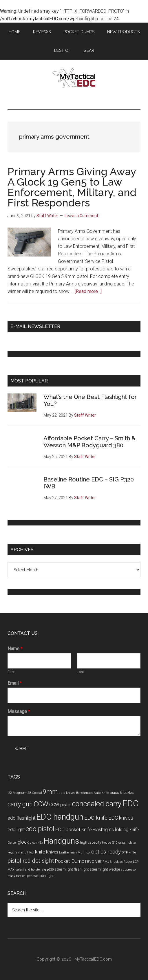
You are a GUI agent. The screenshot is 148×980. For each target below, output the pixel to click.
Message (19, 711)
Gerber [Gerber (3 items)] (12, 843)
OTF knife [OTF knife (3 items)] (129, 852)
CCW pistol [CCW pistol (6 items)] (60, 805)
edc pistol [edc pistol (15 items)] (40, 829)
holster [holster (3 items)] (131, 843)
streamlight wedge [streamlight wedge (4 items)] (105, 869)
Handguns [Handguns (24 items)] (61, 841)
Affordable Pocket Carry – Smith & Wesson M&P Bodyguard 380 (89, 442)
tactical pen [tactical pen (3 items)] (24, 876)
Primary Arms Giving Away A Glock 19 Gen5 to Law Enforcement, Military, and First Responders (72, 187)
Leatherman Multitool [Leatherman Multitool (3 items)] (75, 852)
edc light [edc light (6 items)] (16, 830)
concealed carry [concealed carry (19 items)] (97, 804)
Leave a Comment (81, 216)
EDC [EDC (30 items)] (130, 803)
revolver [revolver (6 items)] (93, 861)
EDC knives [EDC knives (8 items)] (121, 818)
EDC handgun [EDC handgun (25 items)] (60, 817)
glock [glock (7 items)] (23, 842)
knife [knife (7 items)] (40, 852)
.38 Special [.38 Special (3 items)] (35, 793)
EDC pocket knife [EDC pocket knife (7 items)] (73, 829)
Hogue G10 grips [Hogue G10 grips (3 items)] (114, 843)
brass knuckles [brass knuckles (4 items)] (122, 793)
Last (80, 672)
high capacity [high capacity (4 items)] (91, 842)
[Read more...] (88, 291)
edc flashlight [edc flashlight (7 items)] (22, 818)
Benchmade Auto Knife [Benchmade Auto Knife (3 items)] (93, 793)
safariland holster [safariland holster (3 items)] (28, 870)
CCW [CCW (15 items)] (41, 804)
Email (15, 683)
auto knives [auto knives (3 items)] (67, 793)
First (11, 672)
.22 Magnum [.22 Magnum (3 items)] (17, 793)
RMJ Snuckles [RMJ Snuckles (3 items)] (113, 862)
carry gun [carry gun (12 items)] (20, 804)
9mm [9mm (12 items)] (50, 792)
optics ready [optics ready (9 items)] (106, 852)
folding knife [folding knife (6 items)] (127, 830)
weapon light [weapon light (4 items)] (44, 876)
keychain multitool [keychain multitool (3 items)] (21, 852)
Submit (22, 749)
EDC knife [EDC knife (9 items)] (96, 818)
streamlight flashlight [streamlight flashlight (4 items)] (72, 869)
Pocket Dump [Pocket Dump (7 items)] (70, 861)
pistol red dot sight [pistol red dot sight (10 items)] (31, 861)
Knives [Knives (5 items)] (52, 852)
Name (15, 649)
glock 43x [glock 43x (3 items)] (36, 843)
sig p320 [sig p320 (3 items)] (48, 870)
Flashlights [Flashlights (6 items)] (103, 830)
